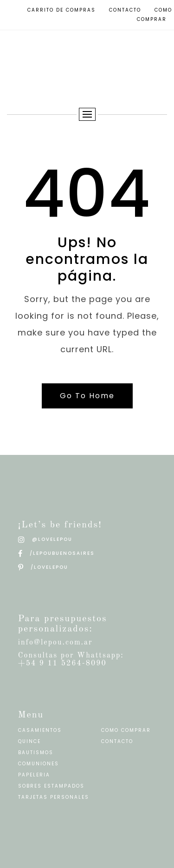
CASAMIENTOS (40, 730)
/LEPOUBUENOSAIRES (56, 553)
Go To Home (87, 396)
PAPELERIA (34, 775)
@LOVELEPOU (45, 539)
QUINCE (29, 741)
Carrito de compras (61, 10)
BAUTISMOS (36, 753)
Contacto (125, 10)
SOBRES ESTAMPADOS (51, 786)
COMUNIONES (39, 764)
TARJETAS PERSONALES (54, 797)
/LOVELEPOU (43, 567)
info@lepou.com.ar (55, 643)
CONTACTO (117, 741)
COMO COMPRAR (126, 730)
